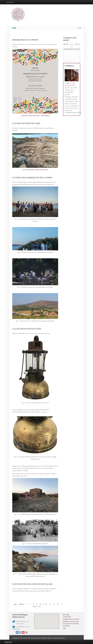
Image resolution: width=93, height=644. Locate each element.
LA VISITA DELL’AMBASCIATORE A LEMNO (32, 177)
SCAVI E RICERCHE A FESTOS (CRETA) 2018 (32, 584)
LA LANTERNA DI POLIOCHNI (27, 329)
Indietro (22, 604)
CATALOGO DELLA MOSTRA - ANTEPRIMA (35, 116)
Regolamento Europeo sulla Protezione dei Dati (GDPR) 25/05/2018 (71, 624)
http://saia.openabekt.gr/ (80, 113)
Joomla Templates (60, 638)
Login (64, 628)
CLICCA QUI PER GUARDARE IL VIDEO (35, 170)
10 (40, 604)
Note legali (66, 615)
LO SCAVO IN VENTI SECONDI (26, 123)
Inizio (15, 604)
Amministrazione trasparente (71, 619)
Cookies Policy (67, 617)
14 (54, 604)
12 (46, 604)
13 (50, 604)
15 (58, 604)
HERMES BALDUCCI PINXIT (25, 40)
